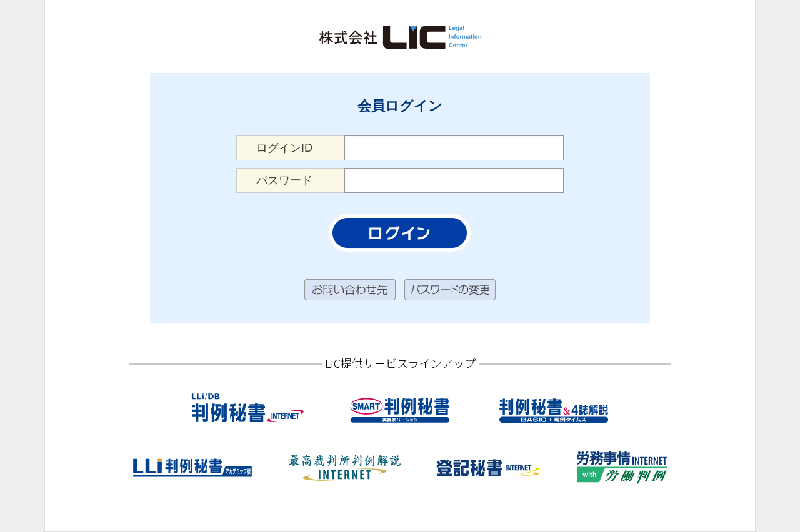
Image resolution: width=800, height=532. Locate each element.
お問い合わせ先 (350, 290)
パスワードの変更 (450, 290)
